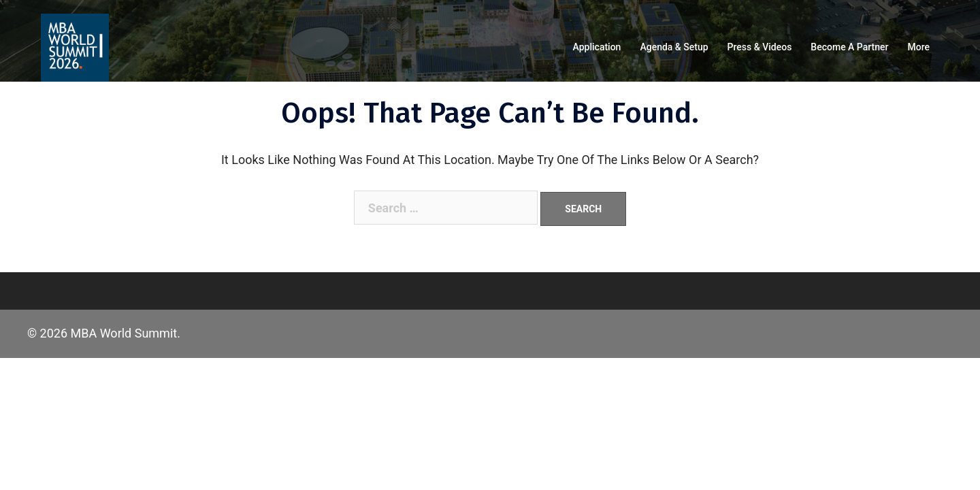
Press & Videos (760, 47)
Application (597, 47)
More (918, 47)
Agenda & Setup (674, 47)
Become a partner (849, 47)
